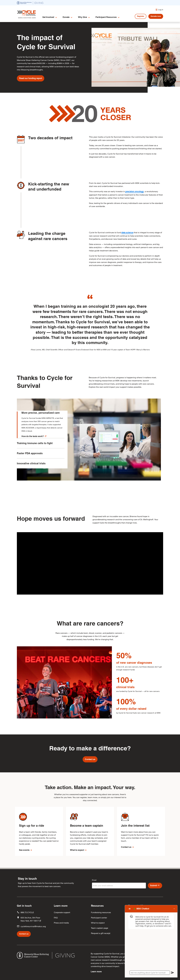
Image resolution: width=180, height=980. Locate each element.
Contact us (90, 759)
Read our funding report (31, 78)
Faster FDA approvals (30, 459)
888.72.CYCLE (27, 912)
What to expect (77, 850)
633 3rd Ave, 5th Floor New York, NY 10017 (31, 919)
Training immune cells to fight (35, 449)
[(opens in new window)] (30, 3)
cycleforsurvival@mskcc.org (33, 926)
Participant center (99, 918)
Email (94, 880)
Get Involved (48, 17)
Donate (66, 17)
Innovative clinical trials (31, 469)
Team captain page (100, 928)
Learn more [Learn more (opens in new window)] (96, 972)
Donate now (156, 16)
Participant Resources (106, 17)
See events (24, 850)
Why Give (82, 17)
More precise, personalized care (41, 413)
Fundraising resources (101, 912)
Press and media (61, 923)
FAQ (56, 918)
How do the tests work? (34, 436)
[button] (151, 909)
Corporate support (62, 912)
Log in (161, 10)
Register (141, 16)
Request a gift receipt (101, 933)
